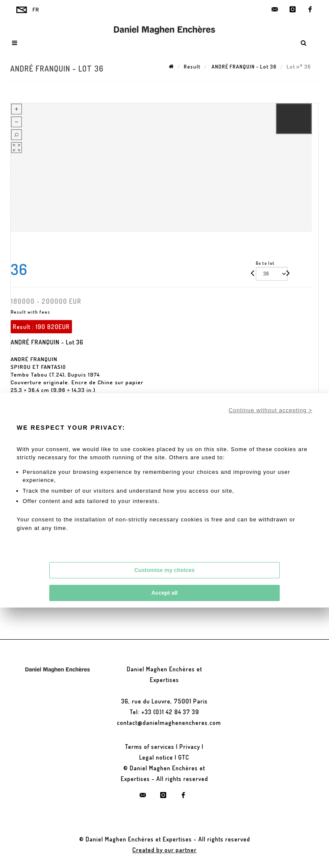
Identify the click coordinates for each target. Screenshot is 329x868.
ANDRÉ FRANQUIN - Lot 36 (244, 67)
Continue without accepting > (271, 410)
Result (192, 67)
